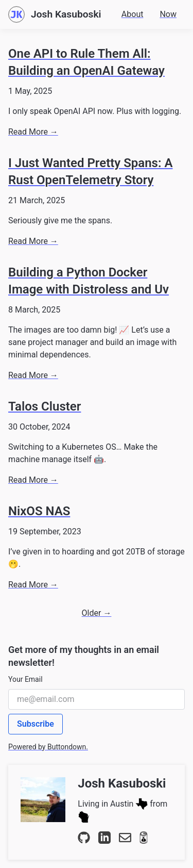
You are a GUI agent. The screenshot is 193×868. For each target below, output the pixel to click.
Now (168, 14)
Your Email (25, 679)
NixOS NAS (39, 511)
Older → (97, 613)
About (133, 14)
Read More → (33, 132)
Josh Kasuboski (122, 783)
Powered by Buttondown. (48, 747)
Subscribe (36, 724)
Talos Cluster (45, 406)
